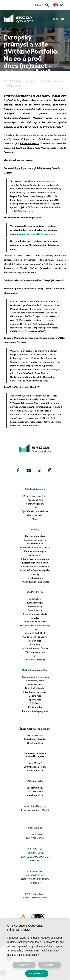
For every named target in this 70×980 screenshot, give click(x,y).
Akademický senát (35, 681)
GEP (35, 507)
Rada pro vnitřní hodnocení (35, 677)
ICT (35, 656)
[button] (58, 5)
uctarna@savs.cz (39, 898)
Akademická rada (35, 684)
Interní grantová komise (35, 692)
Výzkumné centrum (35, 652)
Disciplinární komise (35, 688)
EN (58, 5)
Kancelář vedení (35, 603)
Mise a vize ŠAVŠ (35, 515)
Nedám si (50, 965)
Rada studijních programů (35, 711)
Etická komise (35, 707)
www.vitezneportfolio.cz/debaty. (37, 234)
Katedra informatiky (35, 536)
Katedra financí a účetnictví (35, 567)
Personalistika (35, 606)
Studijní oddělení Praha (35, 622)
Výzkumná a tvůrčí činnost (35, 648)
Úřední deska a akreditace (35, 496)
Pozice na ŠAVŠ (35, 500)
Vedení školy (35, 599)
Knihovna (35, 644)
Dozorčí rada (35, 696)
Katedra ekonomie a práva (35, 563)
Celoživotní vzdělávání (35, 660)
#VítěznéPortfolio (29, 143)
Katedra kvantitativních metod (35, 547)
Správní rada (35, 700)
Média (35, 519)
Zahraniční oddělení (35, 633)
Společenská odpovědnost (35, 511)
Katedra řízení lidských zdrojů (35, 559)
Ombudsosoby (35, 610)
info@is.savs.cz (39, 806)
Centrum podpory (35, 504)
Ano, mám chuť (37, 974)
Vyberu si (24, 965)
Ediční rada (35, 703)
